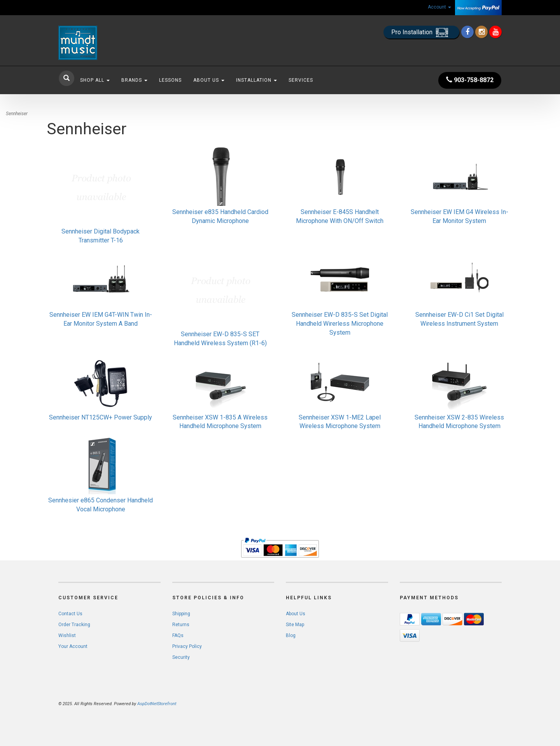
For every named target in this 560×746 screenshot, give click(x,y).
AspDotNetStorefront (157, 704)
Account (439, 7)
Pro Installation (421, 32)
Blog (291, 635)
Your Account (73, 646)
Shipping (181, 614)
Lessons (170, 80)
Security (181, 657)
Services (301, 80)
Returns (181, 625)
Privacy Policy (187, 646)
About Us (209, 80)
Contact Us (70, 614)
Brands (134, 80)
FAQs (178, 635)
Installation (256, 80)
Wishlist (67, 635)
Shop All (95, 80)
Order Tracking (74, 625)
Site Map (295, 625)
